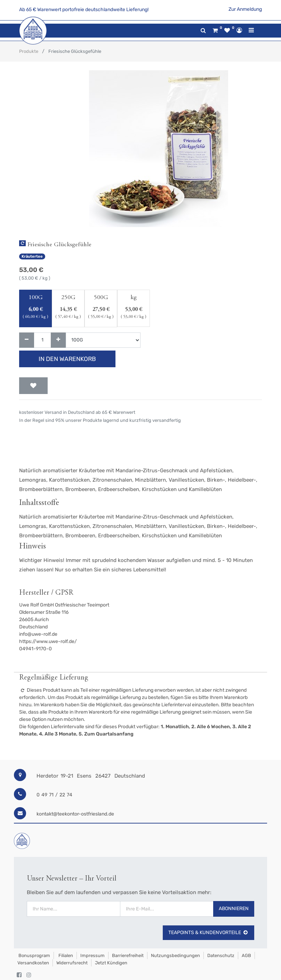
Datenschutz (221, 955)
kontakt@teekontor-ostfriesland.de (75, 814)
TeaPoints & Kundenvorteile (208, 933)
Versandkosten (33, 963)
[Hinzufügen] (58, 340)
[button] (33, 386)
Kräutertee (32, 256)
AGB (246, 955)
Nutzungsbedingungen (175, 955)
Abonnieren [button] (234, 909)
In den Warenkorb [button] (67, 359)
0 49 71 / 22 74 (54, 795)
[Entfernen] (27, 340)
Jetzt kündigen (111, 963)
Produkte (29, 51)
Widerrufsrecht (72, 963)
